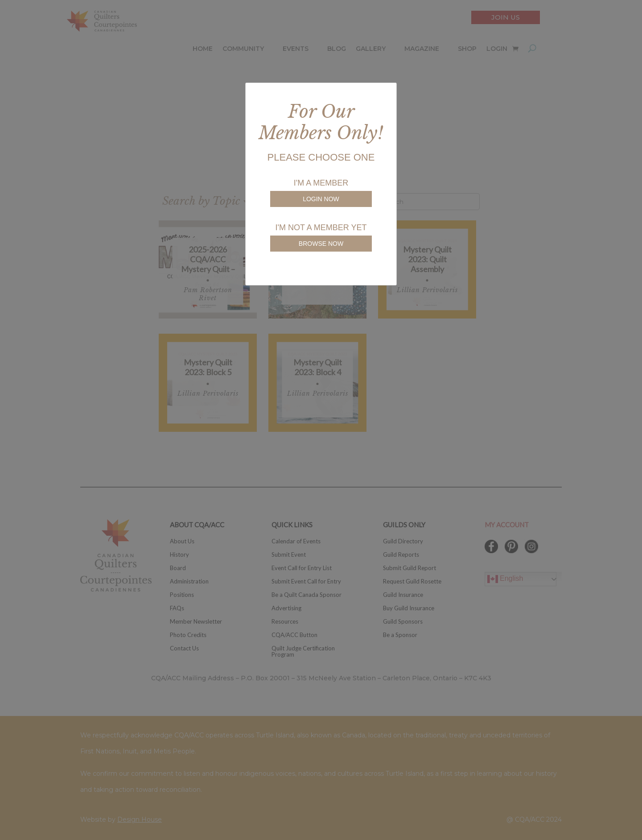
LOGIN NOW (321, 199)
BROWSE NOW (321, 244)
